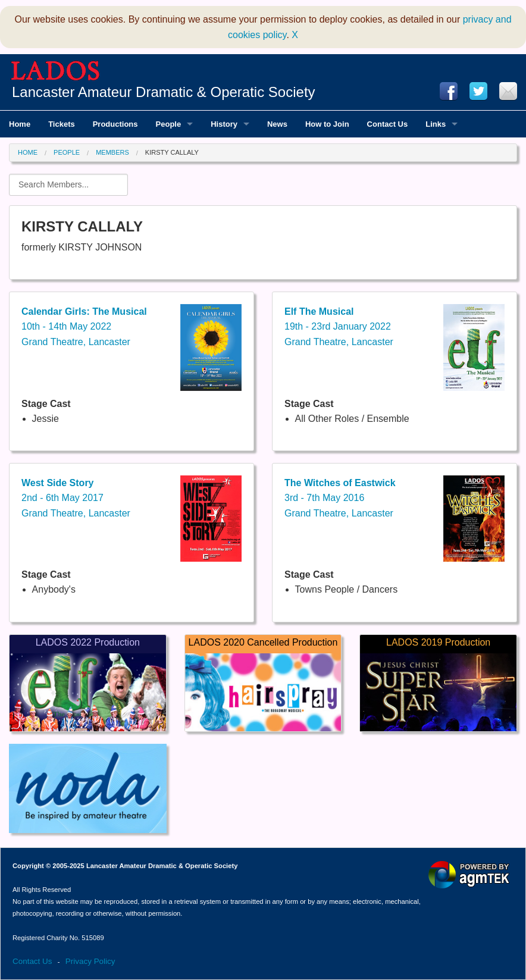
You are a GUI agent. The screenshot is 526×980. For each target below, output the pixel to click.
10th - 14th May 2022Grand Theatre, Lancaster (84, 327)
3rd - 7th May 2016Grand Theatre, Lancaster (340, 498)
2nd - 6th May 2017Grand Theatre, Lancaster (76, 498)
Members (112, 152)
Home (28, 152)
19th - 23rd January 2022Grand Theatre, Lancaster (339, 327)
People (67, 152)
